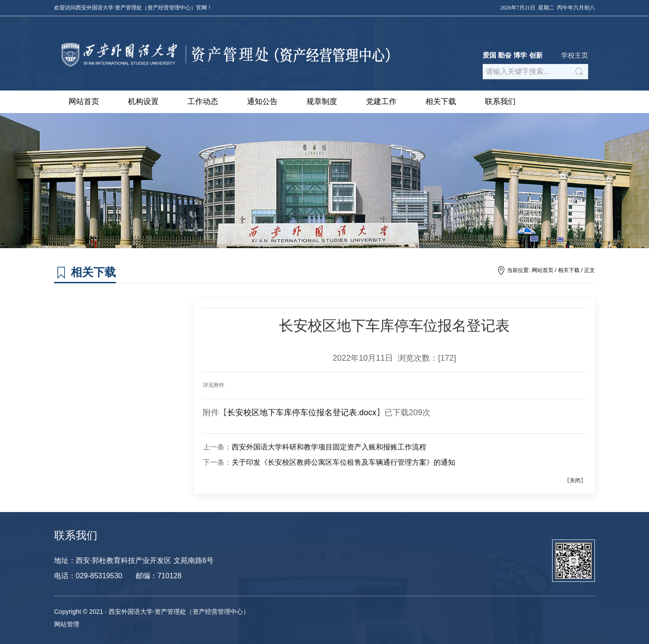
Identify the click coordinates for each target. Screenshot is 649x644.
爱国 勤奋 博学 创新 (513, 55)
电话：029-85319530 (88, 576)
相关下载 (441, 102)
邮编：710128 (158, 576)
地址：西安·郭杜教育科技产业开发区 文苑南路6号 (134, 560)
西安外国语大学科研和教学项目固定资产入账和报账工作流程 (329, 447)
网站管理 (67, 624)
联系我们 (500, 102)
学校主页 (575, 55)
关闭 (575, 481)
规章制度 (322, 102)
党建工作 (381, 102)
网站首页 (84, 102)
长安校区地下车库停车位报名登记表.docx (302, 413)
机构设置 (143, 102)
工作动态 (203, 102)
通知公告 (262, 102)
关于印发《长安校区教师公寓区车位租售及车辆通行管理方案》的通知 (343, 462)
